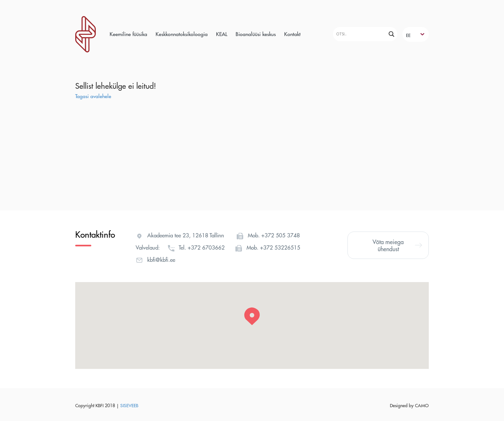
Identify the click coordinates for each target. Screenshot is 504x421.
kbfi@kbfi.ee (161, 260)
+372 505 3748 (281, 235)
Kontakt (292, 34)
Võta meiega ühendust (397, 245)
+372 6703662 (206, 247)
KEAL (222, 34)
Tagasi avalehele (93, 96)
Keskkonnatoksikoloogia (182, 34)
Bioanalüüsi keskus (256, 34)
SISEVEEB (129, 405)
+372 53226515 (280, 247)
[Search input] (360, 34)
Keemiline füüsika (128, 34)
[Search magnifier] (392, 34)
